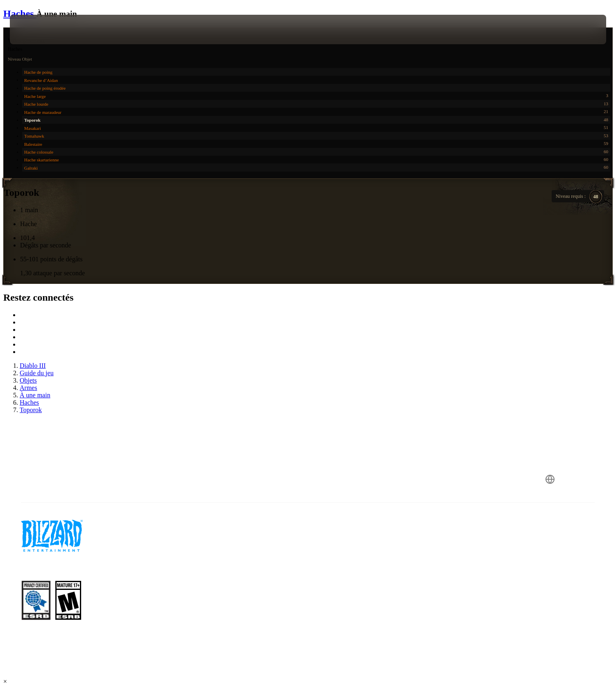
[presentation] (40, 29)
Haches (20, 14)
